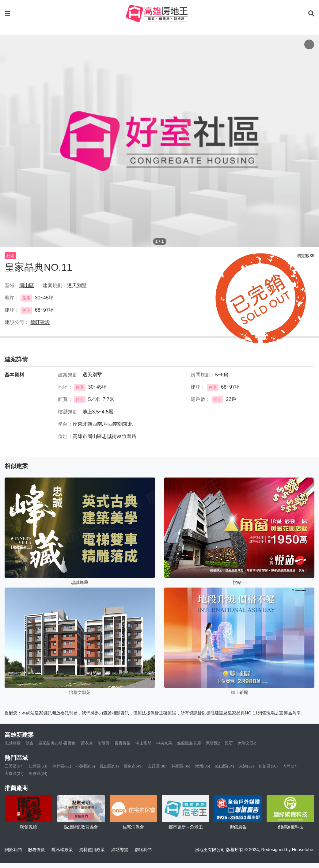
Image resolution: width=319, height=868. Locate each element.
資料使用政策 (92, 850)
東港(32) (247, 766)
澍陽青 (104, 743)
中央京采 (164, 743)
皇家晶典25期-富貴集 (57, 743)
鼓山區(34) (225, 766)
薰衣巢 (87, 743)
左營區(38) (157, 766)
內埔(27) (290, 766)
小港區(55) (85, 766)
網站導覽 (120, 850)
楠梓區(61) (62, 766)
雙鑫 (29, 743)
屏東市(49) (133, 766)
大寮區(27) (14, 773)
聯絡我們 (143, 850)
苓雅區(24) (38, 773)
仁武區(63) (38, 766)
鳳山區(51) (109, 766)
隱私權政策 (62, 850)
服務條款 (36, 850)
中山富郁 (143, 743)
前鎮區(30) (268, 766)
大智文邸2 (247, 743)
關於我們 (13, 850)
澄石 (229, 743)
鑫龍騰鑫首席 (189, 743)
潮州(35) (203, 766)
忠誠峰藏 (13, 743)
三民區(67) (14, 766)
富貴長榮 (123, 743)
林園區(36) (181, 766)
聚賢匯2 (213, 743)
